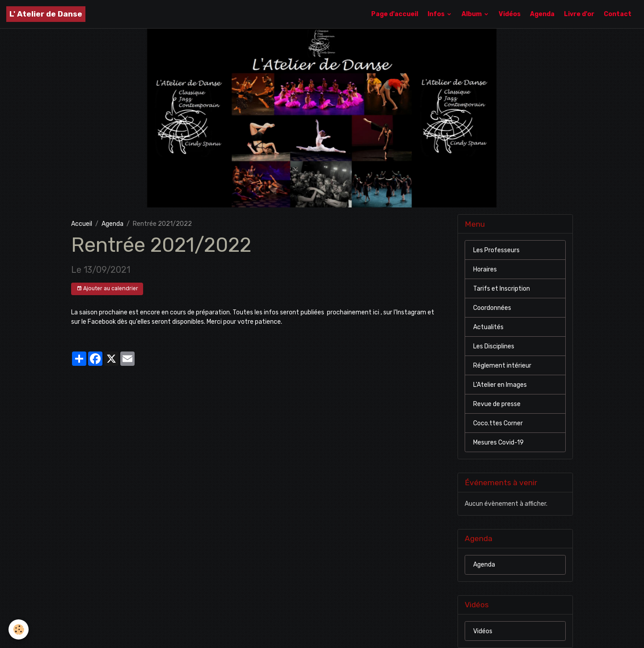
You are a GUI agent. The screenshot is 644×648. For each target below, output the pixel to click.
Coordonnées (492, 308)
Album (472, 14)
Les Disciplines (494, 346)
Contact (618, 14)
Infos (437, 14)
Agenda (542, 14)
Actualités (488, 327)
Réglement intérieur (502, 366)
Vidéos (510, 14)
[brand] (46, 14)
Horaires (485, 269)
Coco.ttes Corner (498, 423)
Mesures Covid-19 (498, 443)
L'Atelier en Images (500, 385)
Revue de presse (497, 404)
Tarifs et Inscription (502, 289)
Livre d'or (579, 14)
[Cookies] (19, 629)
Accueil (82, 224)
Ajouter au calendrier (107, 289)
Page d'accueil (395, 14)
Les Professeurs (496, 250)
